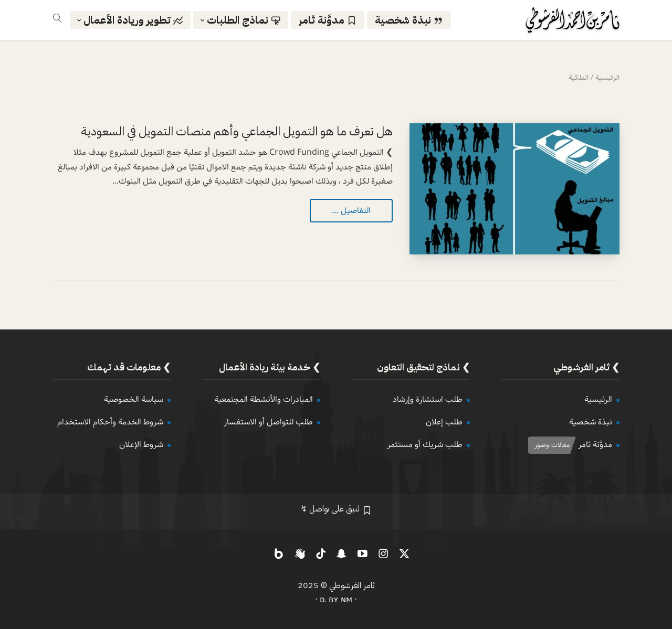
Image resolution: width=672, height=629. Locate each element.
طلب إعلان (444, 422)
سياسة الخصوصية (134, 399)
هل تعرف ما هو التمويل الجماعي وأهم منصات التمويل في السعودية (237, 131)
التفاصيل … (351, 211)
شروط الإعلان (141, 445)
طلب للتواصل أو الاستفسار (268, 422)
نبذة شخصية (591, 422)
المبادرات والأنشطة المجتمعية (264, 399)
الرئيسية (598, 399)
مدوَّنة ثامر (595, 445)
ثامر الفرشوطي (352, 585)
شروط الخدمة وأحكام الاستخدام (110, 422)
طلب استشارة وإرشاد (428, 399)
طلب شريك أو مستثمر (425, 445)
